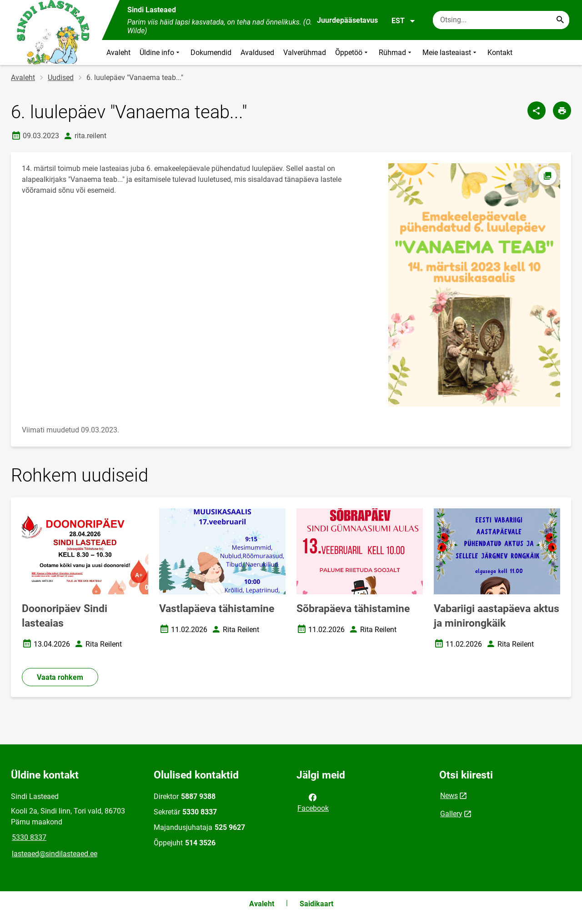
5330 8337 (29, 837)
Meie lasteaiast (450, 53)
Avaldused (257, 53)
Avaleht (118, 53)
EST (404, 21)
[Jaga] (537, 110)
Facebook (313, 802)
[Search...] (560, 20)
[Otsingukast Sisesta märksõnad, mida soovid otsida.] (501, 20)
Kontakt (500, 53)
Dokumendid (211, 53)
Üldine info (161, 53)
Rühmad (396, 53)
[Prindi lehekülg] (562, 110)
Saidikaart (316, 904)
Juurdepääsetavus (347, 20)
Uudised (61, 78)
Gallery (451, 814)
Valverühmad (305, 53)
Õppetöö (352, 53)
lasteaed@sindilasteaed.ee (55, 854)
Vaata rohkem (60, 677)
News (449, 796)
